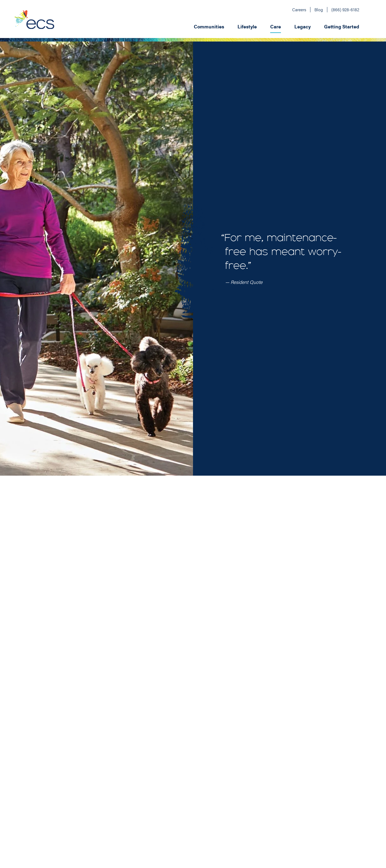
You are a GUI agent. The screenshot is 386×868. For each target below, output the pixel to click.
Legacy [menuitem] (303, 26)
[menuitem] (227, 26)
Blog (319, 10)
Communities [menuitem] (209, 26)
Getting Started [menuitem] (342, 26)
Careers (299, 10)
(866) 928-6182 (345, 10)
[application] (220, 26)
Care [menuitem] (276, 26)
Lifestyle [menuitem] (247, 26)
